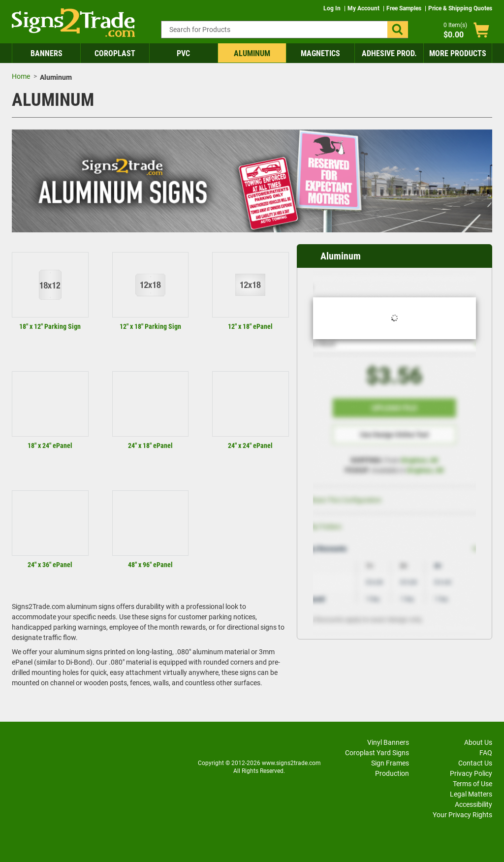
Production (392, 773)
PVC (183, 53)
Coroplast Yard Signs (377, 753)
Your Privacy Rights (462, 815)
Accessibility (473, 804)
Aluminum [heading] (341, 256)
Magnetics (320, 53)
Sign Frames (390, 763)
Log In (333, 8)
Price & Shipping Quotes (460, 8)
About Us (478, 742)
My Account (364, 8)
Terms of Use (472, 784)
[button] (398, 30)
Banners (47, 53)
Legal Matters (471, 794)
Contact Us (475, 763)
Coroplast (115, 53)
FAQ (486, 753)
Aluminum (252, 53)
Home (21, 76)
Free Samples (405, 8)
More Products (458, 53)
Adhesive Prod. (389, 53)
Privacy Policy (471, 773)
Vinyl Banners (388, 742)
